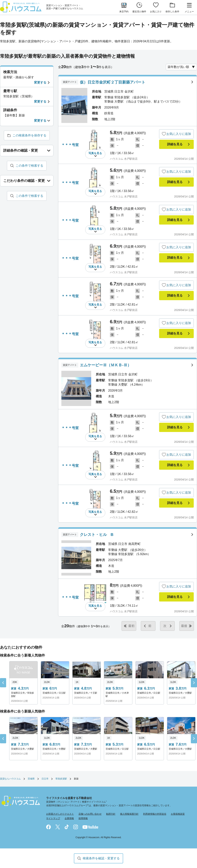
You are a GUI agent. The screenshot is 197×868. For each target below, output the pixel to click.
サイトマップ (53, 818)
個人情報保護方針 (129, 814)
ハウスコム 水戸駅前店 (124, 159)
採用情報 (83, 818)
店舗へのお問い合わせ (90, 814)
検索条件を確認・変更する (101, 858)
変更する (40, 82)
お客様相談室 (178, 814)
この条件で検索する (29, 166)
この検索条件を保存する (29, 135)
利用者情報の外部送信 (155, 814)
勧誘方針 (111, 814)
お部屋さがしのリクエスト (60, 814)
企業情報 (69, 818)
